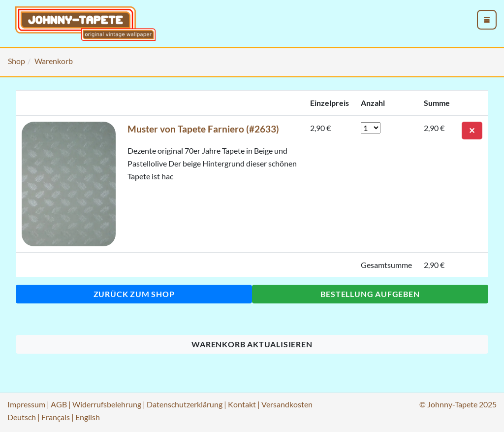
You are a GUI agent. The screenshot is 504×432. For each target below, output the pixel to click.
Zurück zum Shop (134, 294)
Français (56, 417)
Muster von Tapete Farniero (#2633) (203, 129)
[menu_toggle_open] (487, 20)
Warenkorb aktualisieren (252, 344)
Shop (16, 61)
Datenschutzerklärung (185, 404)
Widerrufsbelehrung (107, 404)
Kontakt (242, 404)
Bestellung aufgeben (370, 294)
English (88, 417)
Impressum (26, 404)
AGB (59, 404)
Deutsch (22, 417)
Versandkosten (287, 404)
